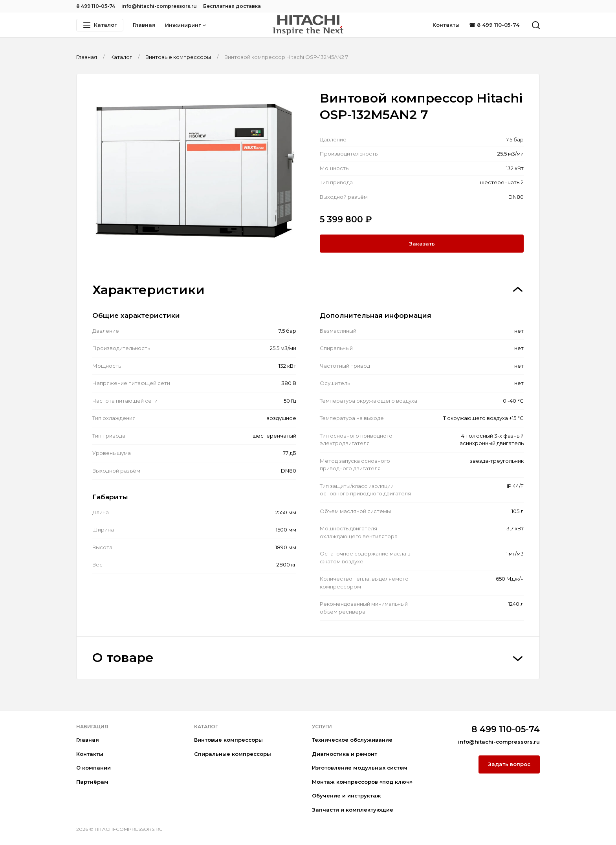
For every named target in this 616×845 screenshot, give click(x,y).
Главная (144, 25)
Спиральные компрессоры (233, 754)
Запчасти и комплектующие (353, 810)
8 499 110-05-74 (96, 6)
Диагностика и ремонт (345, 754)
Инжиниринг (186, 25)
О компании (93, 768)
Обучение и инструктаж (346, 796)
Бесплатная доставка (232, 6)
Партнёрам (92, 782)
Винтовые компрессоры (228, 740)
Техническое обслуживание (352, 740)
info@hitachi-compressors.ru (159, 6)
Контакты (446, 25)
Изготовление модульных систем (360, 768)
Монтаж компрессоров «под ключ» (362, 782)
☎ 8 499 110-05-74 (494, 25)
